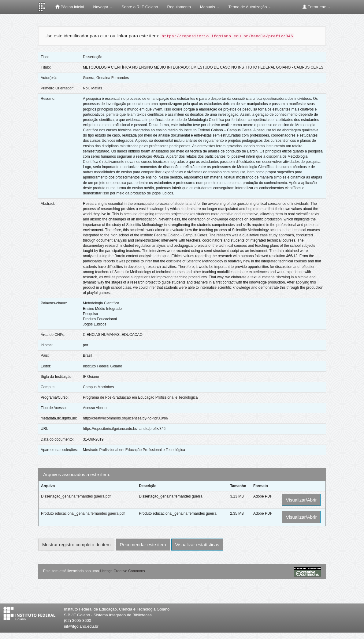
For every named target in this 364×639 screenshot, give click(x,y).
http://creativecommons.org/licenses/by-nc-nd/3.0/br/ (126, 418)
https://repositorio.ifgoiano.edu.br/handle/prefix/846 (124, 429)
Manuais (210, 7)
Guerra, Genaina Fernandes (106, 78)
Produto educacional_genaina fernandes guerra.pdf (83, 513)
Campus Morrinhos (98, 387)
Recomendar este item (143, 545)
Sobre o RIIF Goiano (140, 7)
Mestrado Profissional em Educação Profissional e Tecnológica (134, 450)
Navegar (103, 7)
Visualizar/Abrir (301, 500)
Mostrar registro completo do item (76, 545)
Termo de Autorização (250, 7)
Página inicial (70, 7)
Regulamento (179, 7)
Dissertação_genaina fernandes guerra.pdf (76, 496)
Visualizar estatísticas (197, 545)
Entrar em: (316, 7)
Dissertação (93, 57)
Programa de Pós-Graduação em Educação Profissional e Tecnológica (140, 397)
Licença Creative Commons (122, 571)
